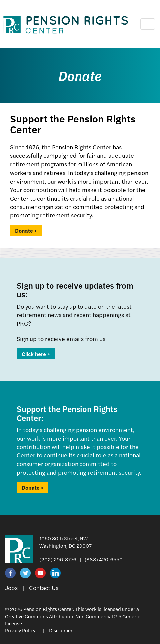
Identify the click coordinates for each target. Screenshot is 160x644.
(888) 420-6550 (104, 559)
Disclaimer (61, 630)
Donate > (26, 231)
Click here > (36, 354)
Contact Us (44, 587)
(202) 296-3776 (58, 559)
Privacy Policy (20, 630)
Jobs (11, 587)
